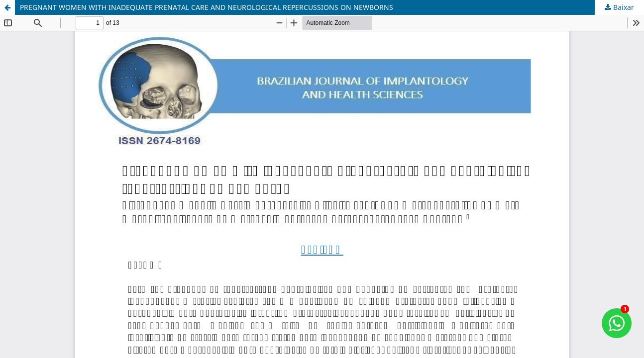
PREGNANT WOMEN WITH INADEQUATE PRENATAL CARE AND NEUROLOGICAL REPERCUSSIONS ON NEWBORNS (207, 7)
